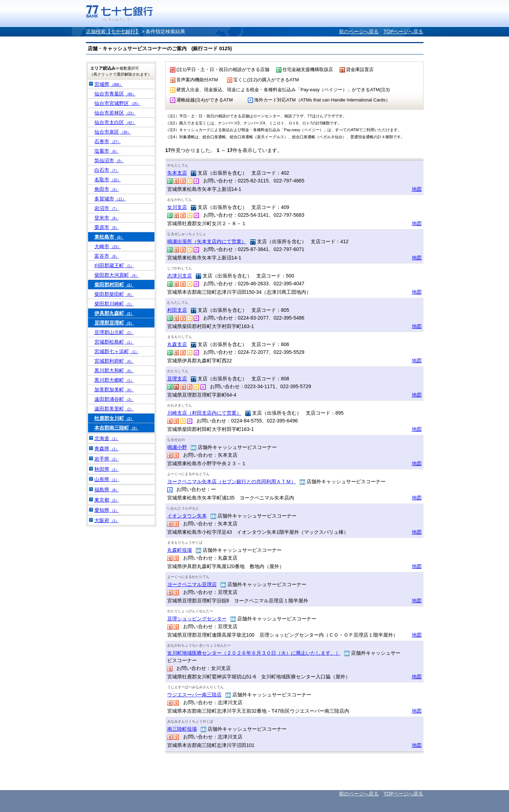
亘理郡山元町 (114, 332)
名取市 (108, 180)
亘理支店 (177, 379)
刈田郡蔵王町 (114, 265)
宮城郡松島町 (114, 342)
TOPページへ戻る (403, 31)
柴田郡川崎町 (114, 304)
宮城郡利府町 (114, 361)
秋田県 (107, 469)
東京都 (107, 500)
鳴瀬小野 (177, 447)
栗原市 (107, 227)
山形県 (107, 479)
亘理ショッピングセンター (197, 619)
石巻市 (108, 141)
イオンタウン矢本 (187, 516)
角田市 (107, 189)
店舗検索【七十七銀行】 (113, 31)
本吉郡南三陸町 (117, 428)
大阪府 (107, 520)
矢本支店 (177, 173)
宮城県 (109, 84)
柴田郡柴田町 (114, 294)
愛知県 (107, 510)
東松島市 (109, 237)
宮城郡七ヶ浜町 (117, 351)
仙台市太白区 (115, 122)
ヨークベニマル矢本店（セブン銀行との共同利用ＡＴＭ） (232, 481)
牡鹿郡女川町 (114, 418)
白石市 (107, 170)
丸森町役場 (180, 550)
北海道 (107, 438)
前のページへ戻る (359, 31)
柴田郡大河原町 (117, 275)
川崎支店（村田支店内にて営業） (204, 413)
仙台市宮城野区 (118, 103)
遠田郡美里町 (114, 409)
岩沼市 (107, 208)
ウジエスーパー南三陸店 (194, 695)
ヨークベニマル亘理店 (192, 584)
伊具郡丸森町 (114, 313)
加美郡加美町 (114, 390)
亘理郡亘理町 (114, 323)
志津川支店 (180, 276)
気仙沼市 (109, 160)
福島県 (107, 490)
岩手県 (107, 459)
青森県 (107, 449)
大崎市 (108, 246)
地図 (417, 189)
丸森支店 (177, 344)
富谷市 (107, 256)
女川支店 (177, 207)
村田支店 (177, 310)
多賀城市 (110, 199)
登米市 (107, 218)
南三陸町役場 (182, 729)
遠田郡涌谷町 (114, 399)
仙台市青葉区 (115, 94)
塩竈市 (107, 151)
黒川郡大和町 (114, 370)
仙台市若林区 (115, 113)
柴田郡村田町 (114, 285)
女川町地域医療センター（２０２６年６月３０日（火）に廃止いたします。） (254, 653)
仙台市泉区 (113, 132)
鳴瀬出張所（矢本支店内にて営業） (207, 241)
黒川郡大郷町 (114, 380)
